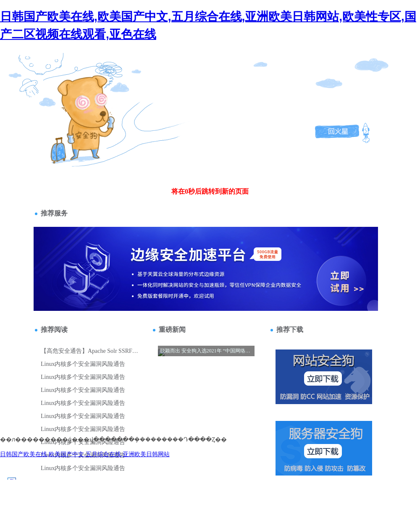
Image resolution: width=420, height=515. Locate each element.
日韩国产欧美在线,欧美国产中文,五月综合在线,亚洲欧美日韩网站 (85, 454)
